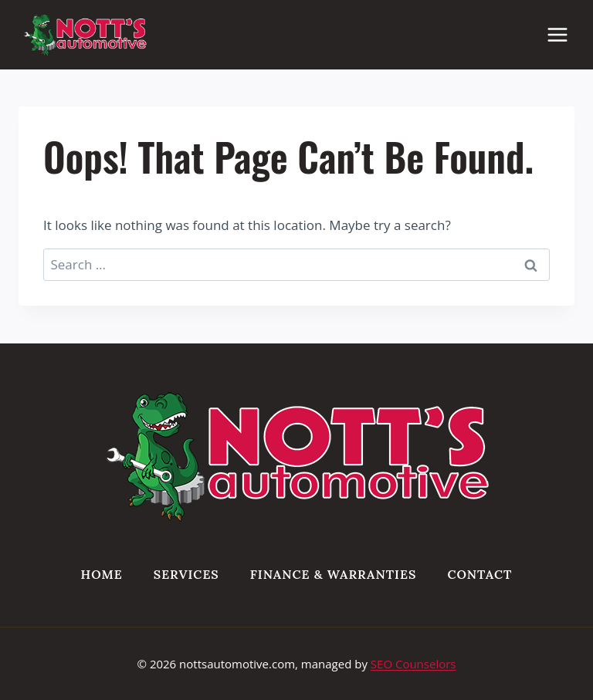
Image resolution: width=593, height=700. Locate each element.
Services (186, 574)
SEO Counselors (413, 664)
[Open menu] (565, 34)
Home (102, 574)
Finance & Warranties (334, 574)
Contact (479, 574)
